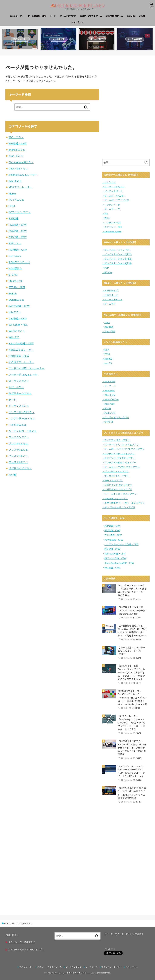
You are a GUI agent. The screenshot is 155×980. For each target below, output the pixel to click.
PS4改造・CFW (18, 231)
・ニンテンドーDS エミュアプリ (119, 458)
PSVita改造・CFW (114, 540)
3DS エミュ (16, 137)
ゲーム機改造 (91, 967)
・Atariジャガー (110, 399)
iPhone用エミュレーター (23, 175)
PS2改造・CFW (112, 568)
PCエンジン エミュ (20, 212)
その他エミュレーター (21, 362)
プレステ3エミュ (18, 456)
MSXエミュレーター (20, 187)
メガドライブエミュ (20, 468)
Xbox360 (109, 327)
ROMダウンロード (19, 262)
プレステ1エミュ (18, 443)
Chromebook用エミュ (21, 162)
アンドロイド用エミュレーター (26, 368)
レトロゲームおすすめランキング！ (26, 950)
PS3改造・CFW (18, 225)
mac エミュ (15, 181)
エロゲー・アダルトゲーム (49, 967)
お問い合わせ (77, 22)
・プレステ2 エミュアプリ (115, 476)
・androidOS (109, 381)
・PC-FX (107, 408)
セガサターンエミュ (20, 393)
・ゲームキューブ (111, 209)
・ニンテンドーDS (111, 223)
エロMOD (131, 16)
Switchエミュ (16, 300)
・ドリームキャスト (112, 299)
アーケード (110, 386)
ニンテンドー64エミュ (22, 412)
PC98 (12, 206)
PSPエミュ (15, 243)
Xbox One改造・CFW (21, 343)
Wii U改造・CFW (113, 535)
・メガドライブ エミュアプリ (117, 485)
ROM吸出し (15, 268)
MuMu (12, 193)
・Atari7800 (108, 404)
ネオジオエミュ (18, 425)
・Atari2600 (108, 390)
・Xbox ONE (109, 331)
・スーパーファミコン (113, 187)
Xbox (107, 322)
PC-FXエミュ (16, 200)
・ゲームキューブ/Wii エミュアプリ (121, 467)
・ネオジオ (108, 422)
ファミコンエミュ (19, 437)
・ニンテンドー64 (111, 205)
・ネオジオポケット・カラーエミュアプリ (123, 503)
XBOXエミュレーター (21, 350)
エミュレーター (17, 16)
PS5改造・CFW (18, 237)
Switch (13, 293)
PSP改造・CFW (18, 250)
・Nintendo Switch (112, 231)
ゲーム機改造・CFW (37, 16)
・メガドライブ (110, 291)
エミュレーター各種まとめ (22, 942)
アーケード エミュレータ (23, 375)
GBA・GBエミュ (18, 168)
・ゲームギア (109, 304)
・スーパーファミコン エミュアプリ (120, 445)
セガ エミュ (16, 387)
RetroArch (15, 256)
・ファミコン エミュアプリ (116, 440)
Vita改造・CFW (18, 318)
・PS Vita (107, 272)
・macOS (107, 363)
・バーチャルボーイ (112, 191)
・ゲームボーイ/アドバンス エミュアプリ (123, 449)
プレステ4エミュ (18, 462)
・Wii (105, 214)
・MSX (106, 350)
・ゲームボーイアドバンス (116, 200)
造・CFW (115, 549)
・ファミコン (109, 182)
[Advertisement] (125, 106)
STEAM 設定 (17, 287)
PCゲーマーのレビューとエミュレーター (71, 973)
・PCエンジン (109, 413)
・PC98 (106, 354)
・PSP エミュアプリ (113, 480)
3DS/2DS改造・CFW (115, 554)
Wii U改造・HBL (18, 325)
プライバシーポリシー (112, 967)
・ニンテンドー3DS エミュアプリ (119, 463)
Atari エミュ (16, 156)
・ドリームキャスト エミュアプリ (119, 494)
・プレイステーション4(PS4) (117, 263)
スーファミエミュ (19, 381)
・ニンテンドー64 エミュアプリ (118, 454)
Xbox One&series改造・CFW (119, 563)
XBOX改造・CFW (19, 356)
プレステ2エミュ (18, 450)
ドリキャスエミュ (19, 406)
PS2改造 (14, 218)
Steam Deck (16, 281)
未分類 (142, 16)
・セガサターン (110, 295)
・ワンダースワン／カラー (116, 417)
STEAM (13, 275)
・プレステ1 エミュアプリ (115, 471)
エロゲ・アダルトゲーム (91, 16)
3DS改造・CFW (18, 143)
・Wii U (106, 218)
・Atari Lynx (109, 395)
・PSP (105, 268)
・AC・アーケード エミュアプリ (119, 507)
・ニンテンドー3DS (112, 227)
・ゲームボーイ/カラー (114, 196)
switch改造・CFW (19, 306)
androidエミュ (17, 150)
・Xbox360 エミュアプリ (115, 498)
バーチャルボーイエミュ (23, 431)
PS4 (106, 549)
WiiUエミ (14, 337)
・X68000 (107, 359)
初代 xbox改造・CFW (115, 558)
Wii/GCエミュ (17, 331)
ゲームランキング (68, 16)
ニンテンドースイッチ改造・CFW (121, 544)
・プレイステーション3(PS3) (117, 259)
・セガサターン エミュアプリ (117, 489)
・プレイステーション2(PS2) (117, 254)
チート (53, 16)
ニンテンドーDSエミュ (22, 418)
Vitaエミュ (15, 312)
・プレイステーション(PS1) (116, 250)
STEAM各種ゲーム (114, 16)
